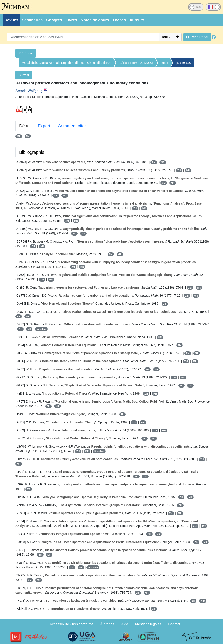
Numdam (41, 329)
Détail (25, 126)
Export (44, 126)
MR (19, 136)
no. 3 (165, 63)
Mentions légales (148, 624)
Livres (71, 20)
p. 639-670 (184, 63)
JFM (203, 601)
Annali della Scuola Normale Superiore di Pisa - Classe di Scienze (67, 63)
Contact (174, 624)
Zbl (28, 136)
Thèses (119, 20)
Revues (11, 20)
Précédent (26, 53)
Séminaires (32, 20)
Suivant (24, 75)
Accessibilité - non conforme (72, 624)
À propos (107, 624)
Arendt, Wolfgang (29, 91)
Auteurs (137, 20)
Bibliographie (32, 152)
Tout (165, 37)
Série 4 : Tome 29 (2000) (136, 63)
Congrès (54, 20)
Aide (125, 624)
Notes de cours (95, 20)
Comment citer (72, 126)
